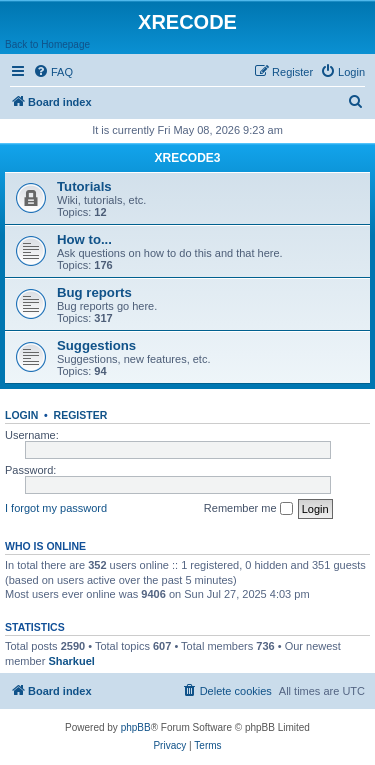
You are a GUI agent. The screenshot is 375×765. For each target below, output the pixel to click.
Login (21, 415)
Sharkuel (71, 661)
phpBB (136, 727)
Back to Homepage (47, 44)
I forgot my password (56, 508)
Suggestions (96, 345)
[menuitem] (53, 72)
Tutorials (84, 186)
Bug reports (94, 292)
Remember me (248, 509)
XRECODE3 (187, 158)
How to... (84, 239)
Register (81, 415)
